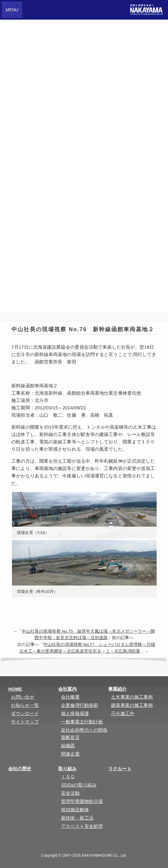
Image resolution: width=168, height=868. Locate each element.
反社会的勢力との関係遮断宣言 (84, 734)
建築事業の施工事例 (132, 705)
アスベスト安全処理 (82, 826)
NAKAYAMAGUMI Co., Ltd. (104, 855)
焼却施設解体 (75, 810)
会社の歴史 (20, 769)
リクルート (120, 769)
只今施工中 (123, 713)
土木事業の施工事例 (132, 697)
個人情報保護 (75, 713)
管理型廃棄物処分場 (82, 801)
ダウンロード (25, 713)
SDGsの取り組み (79, 785)
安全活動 (70, 793)
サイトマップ (25, 722)
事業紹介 (117, 689)
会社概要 (70, 697)
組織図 (68, 746)
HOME (15, 689)
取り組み (67, 769)
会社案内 (67, 689)
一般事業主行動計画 (82, 722)
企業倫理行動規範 (80, 705)
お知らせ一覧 (25, 705)
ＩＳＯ (68, 777)
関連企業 (70, 754)
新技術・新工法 (77, 818)
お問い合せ (23, 697)
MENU (12, 10)
